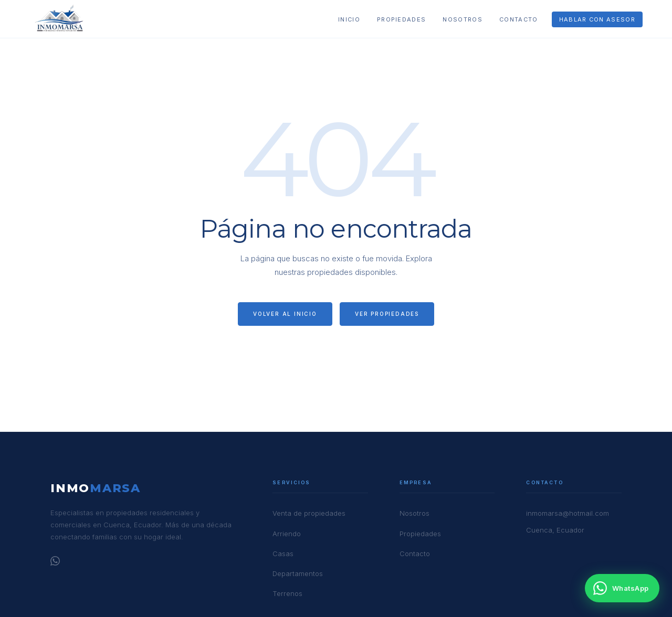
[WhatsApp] (55, 563)
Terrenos (287, 593)
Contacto (519, 19)
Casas (283, 554)
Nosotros (463, 19)
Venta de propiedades (309, 513)
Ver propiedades (387, 314)
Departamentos (298, 573)
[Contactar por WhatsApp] (622, 588)
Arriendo (287, 534)
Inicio (349, 19)
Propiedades (402, 19)
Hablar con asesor (597, 19)
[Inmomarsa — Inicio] (60, 19)
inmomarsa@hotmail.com (568, 513)
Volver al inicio (285, 314)
